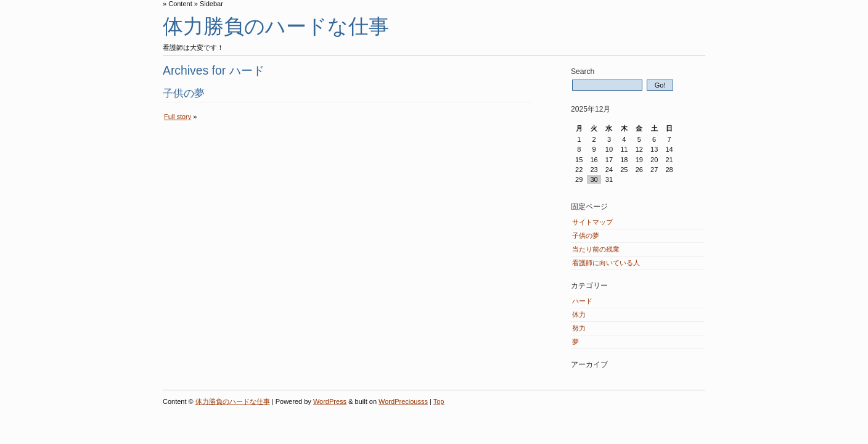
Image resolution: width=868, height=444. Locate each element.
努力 (579, 328)
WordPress (330, 401)
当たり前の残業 (596, 249)
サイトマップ (592, 222)
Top (439, 401)
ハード (582, 301)
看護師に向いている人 (606, 263)
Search (583, 72)
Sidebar (211, 4)
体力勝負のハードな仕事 (276, 26)
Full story (178, 117)
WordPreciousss (403, 401)
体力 (579, 314)
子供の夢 (184, 93)
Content (180, 4)
